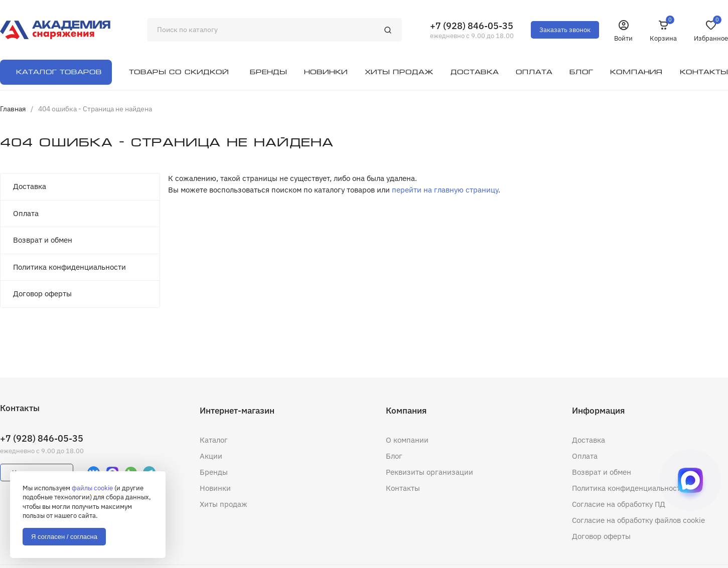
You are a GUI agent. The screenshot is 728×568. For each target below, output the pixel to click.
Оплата (26, 213)
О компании (407, 440)
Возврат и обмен (43, 240)
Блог (394, 456)
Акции (211, 456)
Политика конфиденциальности (69, 267)
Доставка (30, 186)
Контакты (403, 488)
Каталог (214, 440)
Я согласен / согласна (64, 537)
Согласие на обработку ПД (619, 504)
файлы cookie (92, 488)
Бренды (214, 472)
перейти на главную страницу (445, 190)
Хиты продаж (224, 504)
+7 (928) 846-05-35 (472, 26)
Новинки (215, 488)
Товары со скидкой (179, 72)
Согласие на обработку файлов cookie (638, 520)
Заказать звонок (565, 30)
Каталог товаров (59, 72)
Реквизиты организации (429, 472)
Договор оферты (42, 294)
